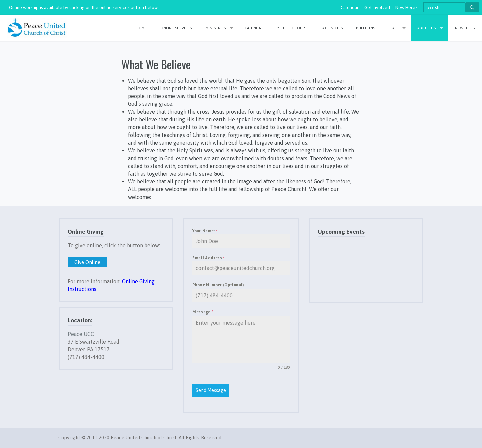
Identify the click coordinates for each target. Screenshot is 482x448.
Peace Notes (331, 28)
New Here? (407, 7)
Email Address (209, 258)
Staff (393, 28)
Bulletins (366, 28)
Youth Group (291, 28)
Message (203, 312)
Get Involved (377, 7)
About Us (427, 28)
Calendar (350, 7)
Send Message (211, 390)
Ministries (216, 28)
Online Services (176, 28)
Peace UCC (81, 334)
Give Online (87, 262)
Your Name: (205, 231)
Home (141, 28)
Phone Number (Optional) (218, 285)
